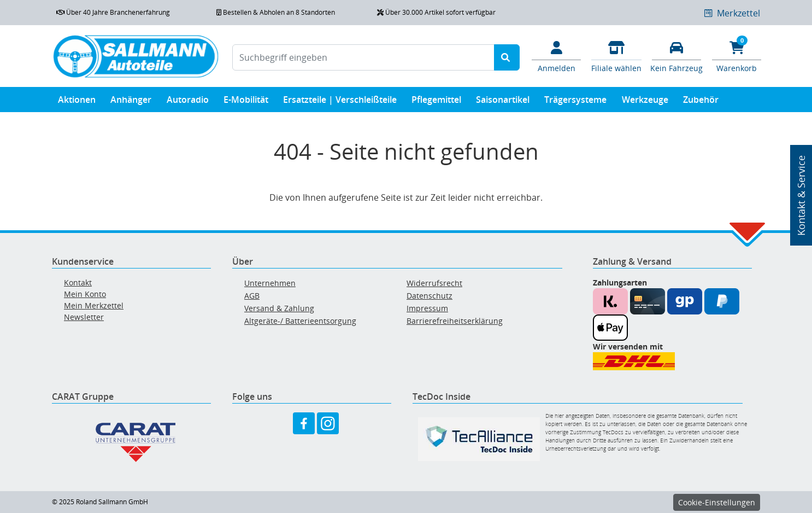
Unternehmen (270, 283)
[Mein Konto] (556, 56)
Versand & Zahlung (279, 308)
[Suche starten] (507, 57)
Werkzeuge (645, 102)
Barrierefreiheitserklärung (455, 321)
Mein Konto (85, 294)
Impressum (427, 308)
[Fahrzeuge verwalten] (676, 56)
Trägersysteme (575, 102)
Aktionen (77, 102)
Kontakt (78, 282)
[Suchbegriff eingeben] (363, 57)
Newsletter (84, 317)
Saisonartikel (503, 102)
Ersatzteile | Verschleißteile (340, 102)
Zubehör (701, 102)
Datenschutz (429, 296)
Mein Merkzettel (94, 305)
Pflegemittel (436, 102)
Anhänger (131, 102)
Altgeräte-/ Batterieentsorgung (300, 321)
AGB (252, 296)
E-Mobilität (246, 102)
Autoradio (188, 102)
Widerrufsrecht (434, 283)
